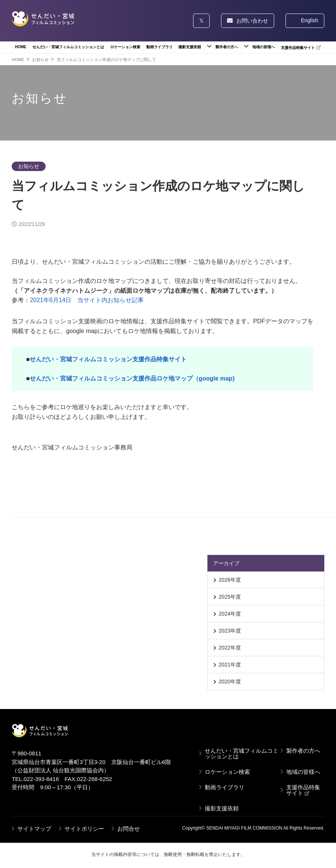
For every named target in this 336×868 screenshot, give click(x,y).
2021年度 (230, 665)
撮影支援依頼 (190, 47)
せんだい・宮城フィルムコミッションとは (68, 47)
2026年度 (230, 580)
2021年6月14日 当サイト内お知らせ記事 (87, 300)
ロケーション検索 (125, 47)
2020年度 (230, 682)
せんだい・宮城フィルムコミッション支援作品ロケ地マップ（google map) (132, 378)
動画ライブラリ (160, 47)
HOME (21, 47)
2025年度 (230, 597)
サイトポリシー (84, 829)
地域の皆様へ (264, 47)
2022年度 (230, 648)
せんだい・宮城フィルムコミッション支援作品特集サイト (108, 359)
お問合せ (129, 829)
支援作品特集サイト (301, 47)
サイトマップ (34, 829)
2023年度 (230, 631)
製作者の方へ (227, 47)
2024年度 (230, 614)
